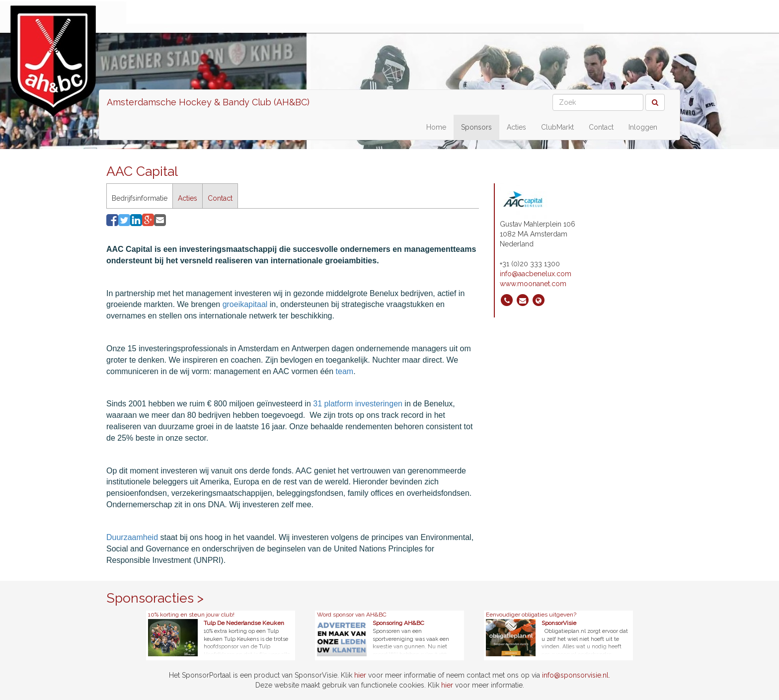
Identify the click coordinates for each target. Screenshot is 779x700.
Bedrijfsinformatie (140, 198)
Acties (516, 127)
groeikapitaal (246, 304)
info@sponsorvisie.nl (575, 675)
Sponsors (476, 127)
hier (360, 675)
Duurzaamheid (132, 537)
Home (436, 127)
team (345, 371)
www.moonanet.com (533, 284)
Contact (601, 127)
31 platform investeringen (358, 404)
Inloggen (643, 127)
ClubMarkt (557, 127)
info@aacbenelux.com (536, 274)
